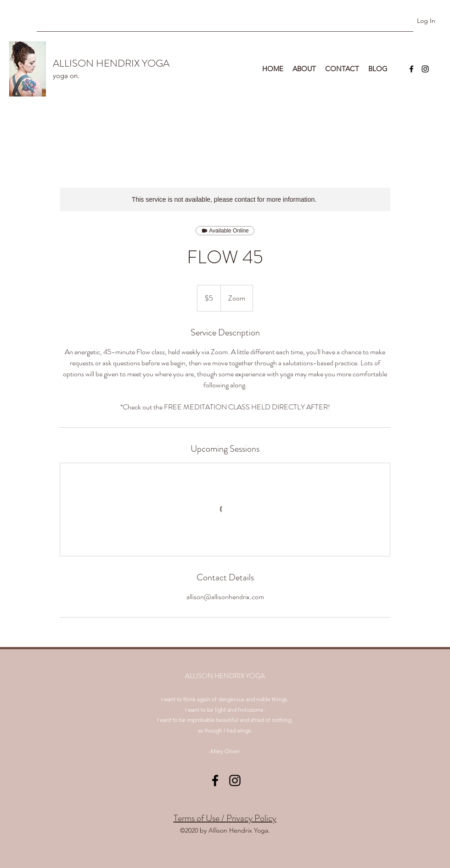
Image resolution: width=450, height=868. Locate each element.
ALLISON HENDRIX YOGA (111, 63)
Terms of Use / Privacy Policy (225, 818)
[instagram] (425, 69)
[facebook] (411, 69)
